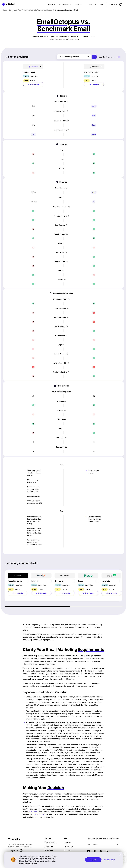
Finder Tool (40, 815)
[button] (33, 77)
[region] (64, 589)
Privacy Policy (109, 860)
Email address (92, 846)
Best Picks (33, 813)
